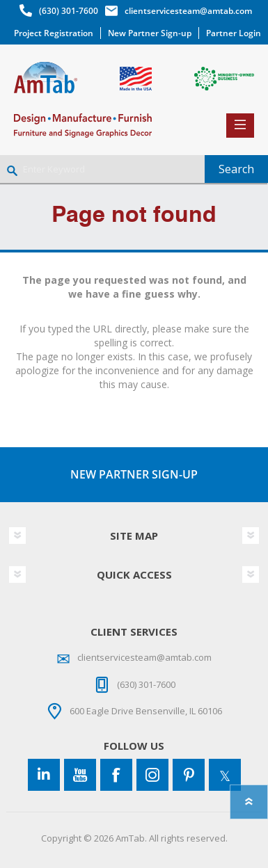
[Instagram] (152, 775)
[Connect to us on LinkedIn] (44, 775)
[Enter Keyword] (102, 169)
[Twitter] (225, 775)
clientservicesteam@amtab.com (188, 11)
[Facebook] (116, 775)
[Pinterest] (189, 775)
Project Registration (54, 33)
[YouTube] (80, 775)
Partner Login (234, 33)
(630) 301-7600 (69, 11)
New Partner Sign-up (150, 33)
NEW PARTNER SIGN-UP (134, 474)
